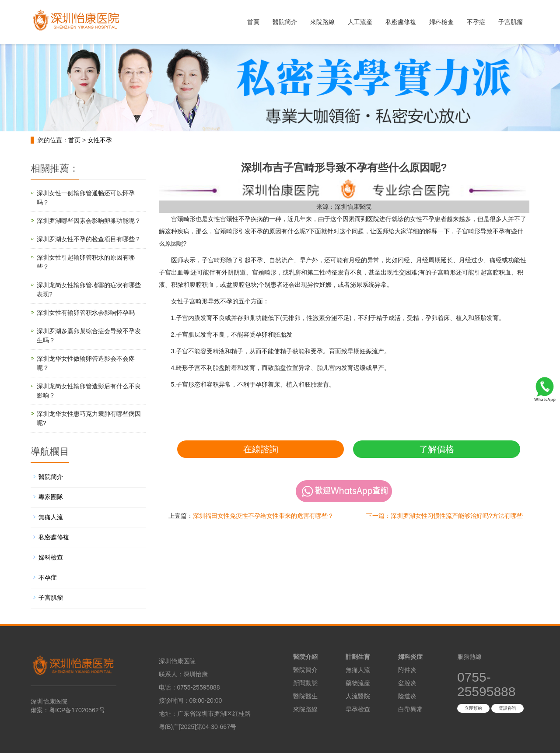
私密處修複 (401, 22)
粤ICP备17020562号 (77, 710)
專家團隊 (51, 497)
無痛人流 (51, 517)
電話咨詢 (507, 708)
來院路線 (322, 22)
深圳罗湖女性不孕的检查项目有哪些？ (89, 239)
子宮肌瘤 (511, 22)
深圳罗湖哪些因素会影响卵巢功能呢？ (89, 221)
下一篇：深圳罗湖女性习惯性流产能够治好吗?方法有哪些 (444, 516)
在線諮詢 (261, 449)
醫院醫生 (305, 696)
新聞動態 (305, 683)
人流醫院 (358, 696)
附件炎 (407, 670)
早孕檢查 (358, 709)
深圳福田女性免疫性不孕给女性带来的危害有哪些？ (263, 516)
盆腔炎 (407, 683)
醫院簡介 (285, 22)
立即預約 (473, 708)
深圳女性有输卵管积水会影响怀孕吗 (86, 313)
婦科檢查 (441, 22)
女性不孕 (100, 140)
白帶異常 (410, 709)
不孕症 (476, 22)
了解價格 (437, 449)
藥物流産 (358, 683)
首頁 (253, 22)
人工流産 (360, 22)
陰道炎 (407, 696)
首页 (74, 140)
